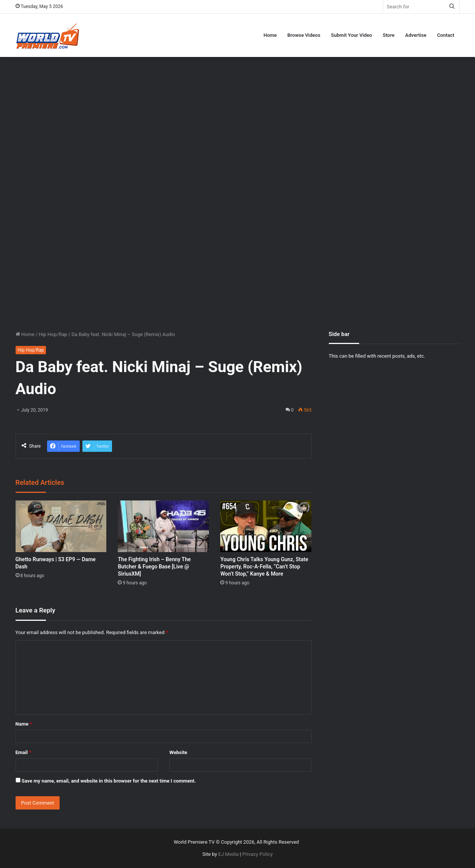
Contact (446, 35)
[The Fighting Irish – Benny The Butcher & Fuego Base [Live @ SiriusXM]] (163, 526)
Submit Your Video (352, 35)
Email (24, 752)
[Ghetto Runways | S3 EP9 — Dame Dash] (61, 526)
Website (178, 752)
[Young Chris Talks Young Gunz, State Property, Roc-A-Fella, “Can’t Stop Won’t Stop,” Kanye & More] (266, 526)
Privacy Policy (257, 854)
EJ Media (229, 854)
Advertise (416, 35)
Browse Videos (304, 35)
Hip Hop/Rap (53, 334)
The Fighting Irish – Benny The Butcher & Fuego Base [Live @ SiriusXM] (154, 567)
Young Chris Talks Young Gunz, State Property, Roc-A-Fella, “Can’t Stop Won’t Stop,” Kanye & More (264, 567)
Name (24, 724)
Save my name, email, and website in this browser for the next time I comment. (109, 781)
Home (270, 35)
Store (389, 35)
